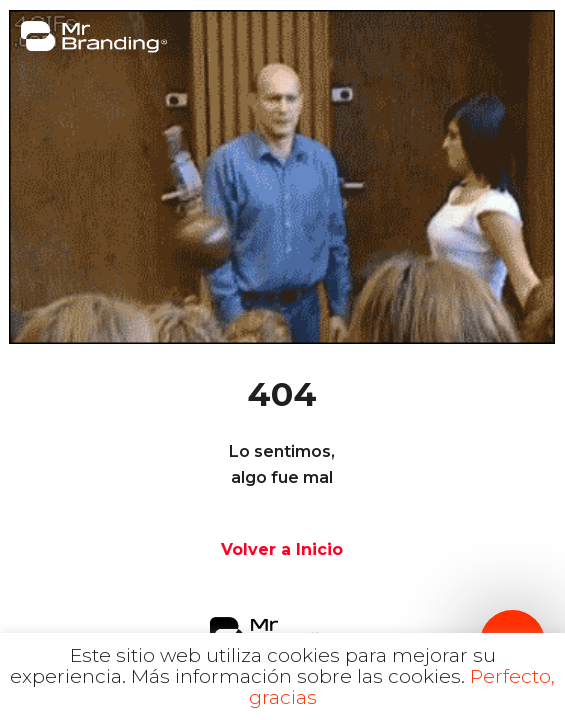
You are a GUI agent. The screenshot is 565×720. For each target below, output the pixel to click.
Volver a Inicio (282, 549)
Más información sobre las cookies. (298, 676)
